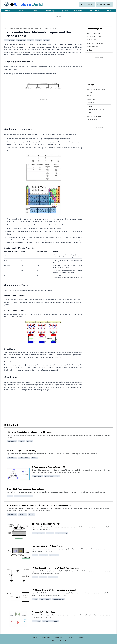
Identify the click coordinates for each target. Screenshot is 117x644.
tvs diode (43, 577)
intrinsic (38, 40)
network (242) (91, 103)
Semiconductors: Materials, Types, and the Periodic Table (36, 28)
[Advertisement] (59, 21)
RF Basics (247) (92, 40)
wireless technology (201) (95, 116)
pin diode (50, 533)
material (31, 40)
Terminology (9, 28)
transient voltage (45, 599)
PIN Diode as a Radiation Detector (46, 524)
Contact (82, 638)
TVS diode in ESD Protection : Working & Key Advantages (56, 568)
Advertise (71, 638)
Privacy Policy (46, 638)
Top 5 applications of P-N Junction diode (49, 546)
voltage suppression (58, 599)
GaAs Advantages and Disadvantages (22, 451)
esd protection (53, 577)
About (35, 638)
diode (35, 555)
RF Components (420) (94, 36)
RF (24, 4)
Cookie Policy (59, 638)
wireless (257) (91, 99)
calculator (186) (92, 120)
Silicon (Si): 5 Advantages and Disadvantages (25, 489)
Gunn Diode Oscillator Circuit (44, 612)
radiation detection (39, 533)
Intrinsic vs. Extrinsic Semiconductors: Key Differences (30, 432)
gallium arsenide (24, 458)
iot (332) (89, 93)
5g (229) (89, 106)
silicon (10, 496)
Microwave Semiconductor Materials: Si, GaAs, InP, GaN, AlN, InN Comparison (39, 505)
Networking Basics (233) (95, 43)
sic (58, 476)
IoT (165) (90, 50)
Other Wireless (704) (94, 33)
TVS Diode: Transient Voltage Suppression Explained (54, 590)
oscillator (55, 621)
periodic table (21, 40)
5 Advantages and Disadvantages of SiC (49, 467)
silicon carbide (38, 476)
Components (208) (93, 47)
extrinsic (46, 40)
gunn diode (37, 621)
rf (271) (89, 96)
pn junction (43, 555)
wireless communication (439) (97, 89)
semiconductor (10, 40)
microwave (23, 514)
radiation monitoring (61, 533)
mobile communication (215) (96, 109)
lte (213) (89, 113)
